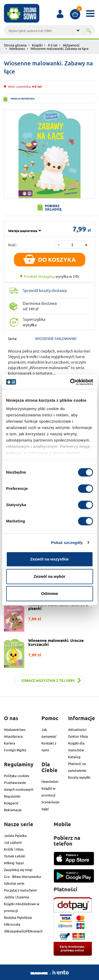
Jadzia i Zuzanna (16, 897)
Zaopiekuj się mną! (18, 870)
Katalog (74, 757)
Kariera (10, 743)
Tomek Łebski (15, 856)
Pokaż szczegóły (67, 543)
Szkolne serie (14, 883)
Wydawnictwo (15, 729)
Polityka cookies (17, 776)
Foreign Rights (15, 750)
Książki (37, 45)
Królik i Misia (14, 849)
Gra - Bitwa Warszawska (22, 876)
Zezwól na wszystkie (50, 559)
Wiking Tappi (14, 863)
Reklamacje (13, 810)
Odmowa (49, 593)
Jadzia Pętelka (15, 835)
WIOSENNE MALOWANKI (56, 338)
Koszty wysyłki (79, 777)
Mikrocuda (12, 924)
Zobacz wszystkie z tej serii (48, 680)
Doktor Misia (78, 736)
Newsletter (50, 781)
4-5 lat (53, 45)
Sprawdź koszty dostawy (45, 290)
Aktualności (77, 729)
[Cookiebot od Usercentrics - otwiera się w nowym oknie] (70, 382)
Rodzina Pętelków (18, 917)
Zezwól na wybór (49, 576)
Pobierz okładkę (53, 207)
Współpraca (13, 736)
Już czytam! (13, 842)
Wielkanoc (17, 48)
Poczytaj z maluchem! (20, 890)
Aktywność (71, 45)
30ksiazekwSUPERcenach (23, 931)
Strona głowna (15, 45)
